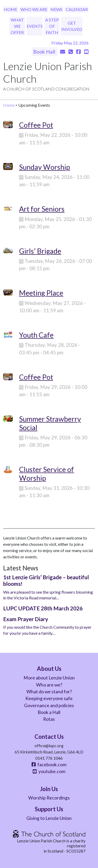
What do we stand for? (49, 692)
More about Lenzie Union (49, 678)
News (56, 9)
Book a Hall (49, 712)
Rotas (49, 719)
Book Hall (45, 52)
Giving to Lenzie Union (49, 818)
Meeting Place (41, 293)
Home (11, 9)
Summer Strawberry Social (50, 423)
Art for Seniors (42, 209)
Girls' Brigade (40, 251)
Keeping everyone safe (49, 698)
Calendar (77, 9)
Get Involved (72, 26)
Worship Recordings (49, 798)
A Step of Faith (52, 26)
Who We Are (34, 9)
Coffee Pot (36, 125)
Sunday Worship (45, 167)
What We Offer (17, 26)
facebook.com (49, 765)
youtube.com (49, 771)
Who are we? (49, 685)
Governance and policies (49, 705)
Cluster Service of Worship (47, 473)
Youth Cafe (36, 335)
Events (35, 26)
